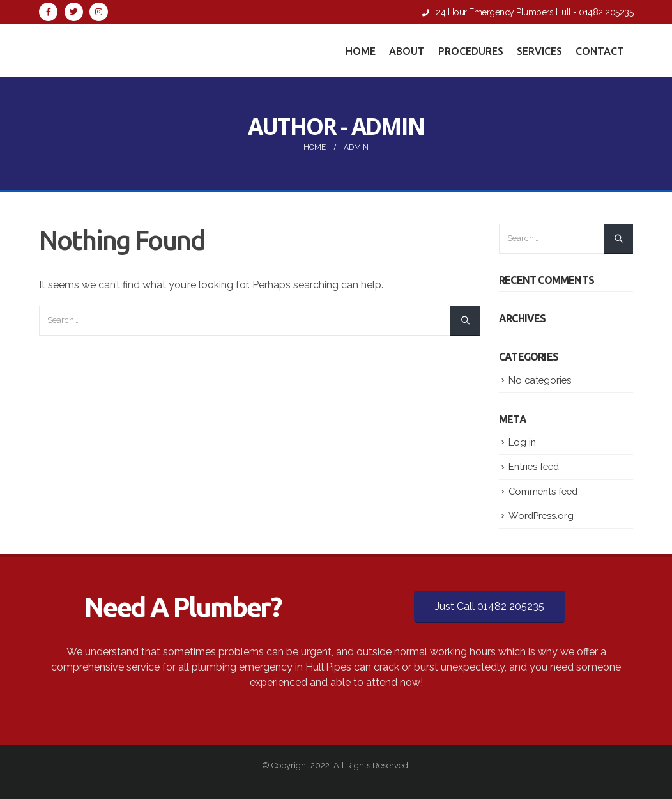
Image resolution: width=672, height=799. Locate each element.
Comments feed (543, 491)
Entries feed (534, 466)
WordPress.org (541, 516)
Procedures (471, 51)
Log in (522, 442)
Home (361, 51)
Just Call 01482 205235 (490, 606)
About (407, 51)
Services (539, 51)
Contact (600, 51)
